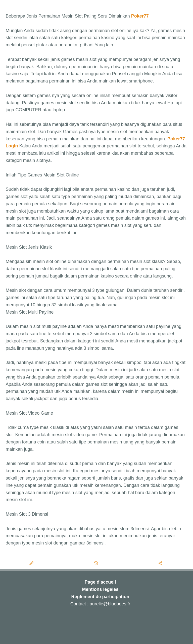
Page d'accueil (100, 582)
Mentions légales (100, 589)
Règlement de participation (100, 597)
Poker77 (140, 16)
